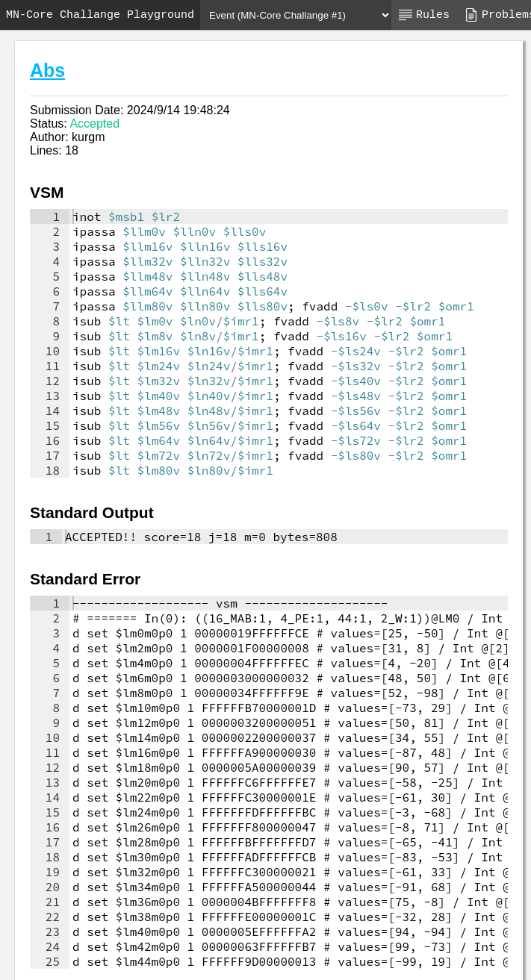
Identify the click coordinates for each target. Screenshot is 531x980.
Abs (47, 70)
